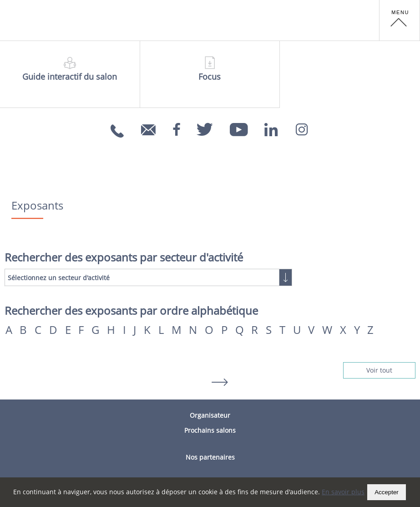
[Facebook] (177, 127)
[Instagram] (302, 127)
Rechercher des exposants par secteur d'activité (124, 257)
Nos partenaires (210, 457)
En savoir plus (343, 492)
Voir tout (379, 370)
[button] (400, 20)
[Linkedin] (271, 127)
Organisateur (210, 415)
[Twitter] (205, 127)
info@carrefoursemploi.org (149, 136)
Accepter (387, 492)
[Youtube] (239, 127)
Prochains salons (210, 430)
